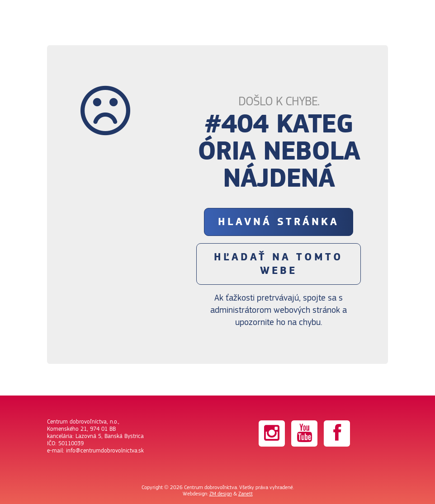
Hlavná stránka (279, 222)
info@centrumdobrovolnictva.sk (105, 451)
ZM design (221, 494)
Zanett (246, 494)
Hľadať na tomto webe (279, 264)
